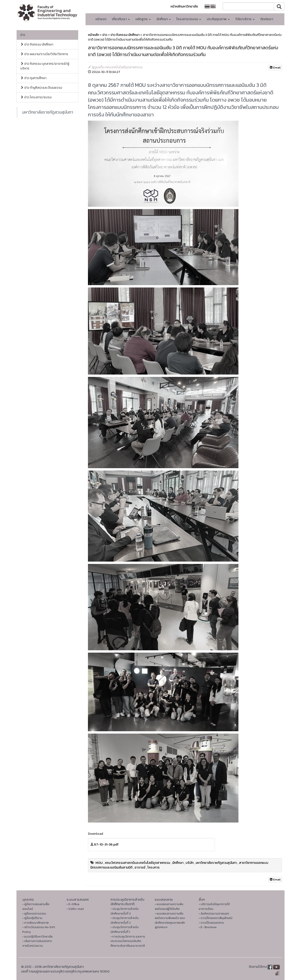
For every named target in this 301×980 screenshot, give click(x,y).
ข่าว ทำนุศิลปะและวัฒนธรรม (41, 88)
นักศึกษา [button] (164, 19)
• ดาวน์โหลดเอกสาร (211, 923)
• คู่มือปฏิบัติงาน (32, 918)
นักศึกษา (178, 863)
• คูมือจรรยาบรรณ (34, 913)
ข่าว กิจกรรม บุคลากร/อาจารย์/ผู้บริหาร (45, 66)
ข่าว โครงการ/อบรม (36, 97)
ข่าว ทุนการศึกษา (33, 78)
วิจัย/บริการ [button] (245, 19)
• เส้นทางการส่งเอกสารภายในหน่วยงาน (37, 943)
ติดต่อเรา (267, 19)
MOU (99, 863)
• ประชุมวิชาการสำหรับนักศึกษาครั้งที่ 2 (125, 920)
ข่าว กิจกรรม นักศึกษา (37, 44)
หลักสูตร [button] (143, 19)
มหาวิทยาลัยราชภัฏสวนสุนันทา (48, 112)
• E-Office (73, 904)
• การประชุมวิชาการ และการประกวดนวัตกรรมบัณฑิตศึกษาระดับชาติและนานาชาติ (128, 941)
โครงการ (154, 867)
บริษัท (190, 863)
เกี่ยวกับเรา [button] (121, 19)
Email (275, 68)
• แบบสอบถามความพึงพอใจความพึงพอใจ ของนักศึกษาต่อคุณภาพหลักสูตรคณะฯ (170, 920)
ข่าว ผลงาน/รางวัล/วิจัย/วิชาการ (44, 54)
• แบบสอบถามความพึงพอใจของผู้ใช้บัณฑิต (169, 906)
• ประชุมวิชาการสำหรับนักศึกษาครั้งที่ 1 (125, 929)
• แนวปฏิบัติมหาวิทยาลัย (38, 936)
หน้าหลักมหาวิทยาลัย (184, 6)
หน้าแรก (101, 19)
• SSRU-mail (75, 909)
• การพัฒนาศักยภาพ (36, 923)
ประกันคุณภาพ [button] (218, 19)
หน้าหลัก (93, 35)
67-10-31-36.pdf (106, 844)
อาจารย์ (140, 867)
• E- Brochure (208, 927)
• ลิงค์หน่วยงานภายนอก (214, 913)
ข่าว (23, 35)
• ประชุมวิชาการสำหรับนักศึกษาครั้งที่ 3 (125, 911)
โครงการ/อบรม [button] (189, 19)
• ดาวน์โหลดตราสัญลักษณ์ (216, 918)
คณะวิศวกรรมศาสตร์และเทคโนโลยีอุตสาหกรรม (137, 863)
